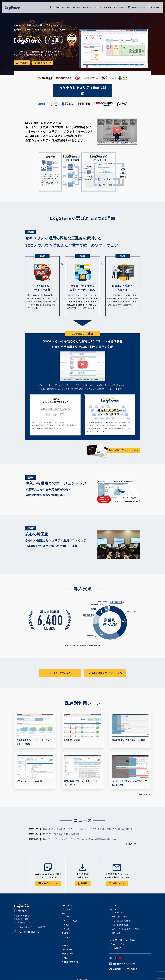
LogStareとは (58, 7)
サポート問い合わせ (119, 917)
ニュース (113, 905)
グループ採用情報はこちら (29, 932)
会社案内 (65, 946)
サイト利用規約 (115, 948)
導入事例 (77, 7)
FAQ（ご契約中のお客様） (122, 925)
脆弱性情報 (116, 933)
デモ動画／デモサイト (70, 962)
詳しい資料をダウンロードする (123, 450)
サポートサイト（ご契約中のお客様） (126, 929)
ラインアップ (67, 910)
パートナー (87, 7)
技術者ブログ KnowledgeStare (125, 964)
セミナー (98, 7)
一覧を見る (143, 795)
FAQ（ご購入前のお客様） (122, 921)
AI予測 (66, 925)
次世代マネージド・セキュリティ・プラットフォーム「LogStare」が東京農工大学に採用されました (82, 839)
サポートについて (118, 913)
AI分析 (66, 929)
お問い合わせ (119, 7)
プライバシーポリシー (118, 944)
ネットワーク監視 (71, 921)
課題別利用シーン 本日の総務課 (125, 969)
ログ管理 (67, 917)
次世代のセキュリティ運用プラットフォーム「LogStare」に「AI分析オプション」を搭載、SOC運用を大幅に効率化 (88, 829)
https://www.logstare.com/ (24, 922)
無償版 (156, 7)
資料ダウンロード (138, 7)
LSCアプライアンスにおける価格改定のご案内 (61, 834)
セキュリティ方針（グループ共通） (123, 940)
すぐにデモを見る (62, 673)
